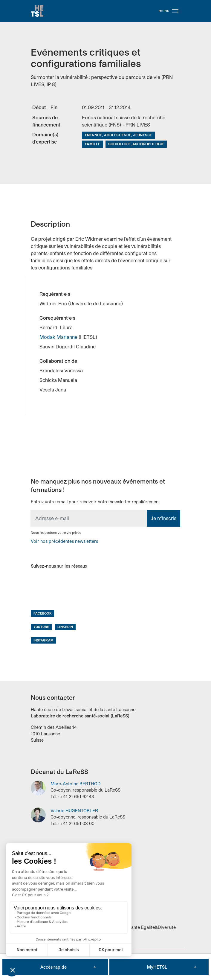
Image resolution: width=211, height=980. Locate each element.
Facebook (43, 614)
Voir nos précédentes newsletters (64, 542)
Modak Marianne (59, 338)
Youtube (41, 627)
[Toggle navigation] (175, 11)
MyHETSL (157, 967)
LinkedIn (65, 627)
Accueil (37, 11)
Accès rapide (53, 967)
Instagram (43, 641)
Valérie (74, 811)
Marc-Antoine (75, 784)
